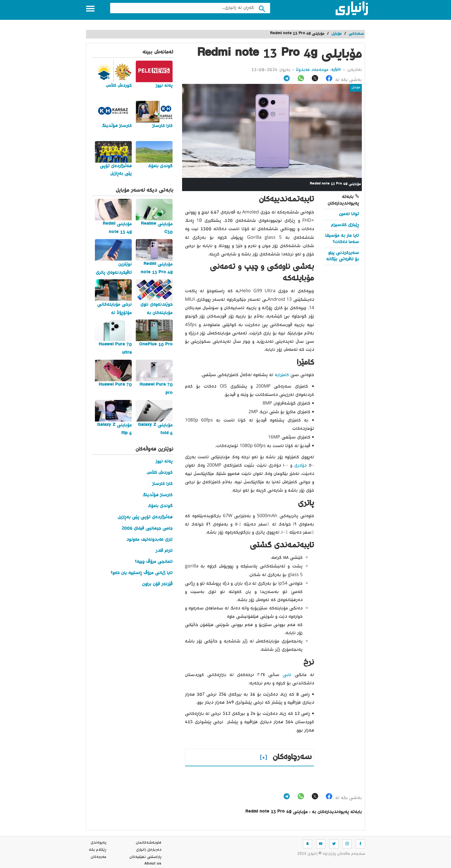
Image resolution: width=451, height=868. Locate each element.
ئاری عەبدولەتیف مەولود (149, 540)
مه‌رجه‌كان (99, 857)
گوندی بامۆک (160, 506)
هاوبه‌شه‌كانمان (149, 843)
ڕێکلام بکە (98, 850)
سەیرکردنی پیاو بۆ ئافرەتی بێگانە (343, 256)
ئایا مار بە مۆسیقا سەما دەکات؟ (342, 239)
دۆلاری (299, 466)
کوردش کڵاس (160, 473)
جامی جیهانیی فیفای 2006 (147, 529)
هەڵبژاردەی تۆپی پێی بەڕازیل (145, 517)
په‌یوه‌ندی (99, 843)
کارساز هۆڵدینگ (157, 495)
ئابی (285, 675)
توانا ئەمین (349, 214)
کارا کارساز (162, 484)
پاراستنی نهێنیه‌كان (145, 857)
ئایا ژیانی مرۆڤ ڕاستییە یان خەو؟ (142, 573)
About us (153, 864)
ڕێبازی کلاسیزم (345, 225)
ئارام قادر (164, 551)
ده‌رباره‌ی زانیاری (149, 850)
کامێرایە (281, 375)
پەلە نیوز (164, 462)
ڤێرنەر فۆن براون (157, 584)
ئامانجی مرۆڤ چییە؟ (154, 562)
